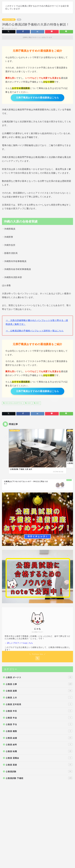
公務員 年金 (39, 718)
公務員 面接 (39, 765)
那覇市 (37, 403)
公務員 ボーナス (39, 677)
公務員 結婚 (39, 738)
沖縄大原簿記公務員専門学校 (13, 403)
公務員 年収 (39, 711)
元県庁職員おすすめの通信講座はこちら (37, 98)
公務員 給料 (39, 744)
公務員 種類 (39, 731)
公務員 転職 (39, 751)
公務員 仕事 (39, 684)
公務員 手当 (39, 724)
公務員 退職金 (39, 758)
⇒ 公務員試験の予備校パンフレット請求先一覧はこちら (35, 331)
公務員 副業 (39, 691)
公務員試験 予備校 (9, 20)
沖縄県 (29, 403)
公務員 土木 (39, 697)
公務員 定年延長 (39, 704)
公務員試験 (39, 771)
